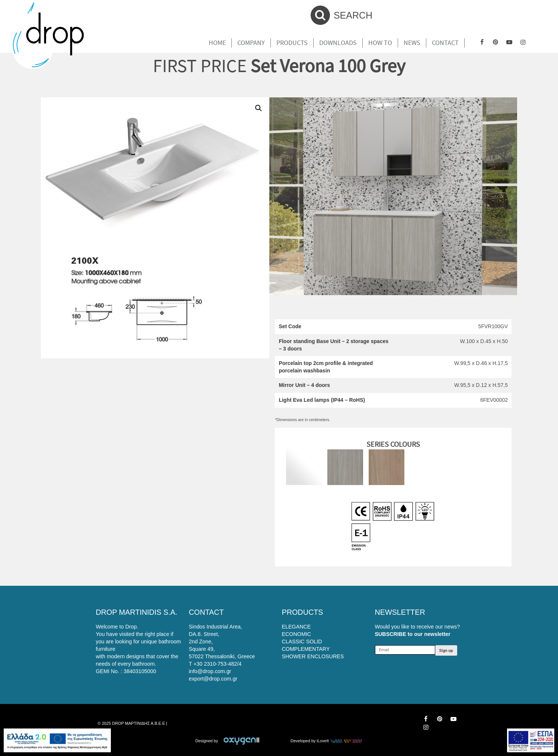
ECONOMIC (297, 634)
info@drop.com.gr (210, 671)
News (412, 43)
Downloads (338, 43)
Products (292, 43)
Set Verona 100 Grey (328, 66)
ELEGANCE (296, 627)
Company (251, 43)
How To (380, 43)
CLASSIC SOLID (302, 642)
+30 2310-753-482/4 (217, 664)
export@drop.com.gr (213, 679)
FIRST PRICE (200, 66)
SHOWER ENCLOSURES (313, 656)
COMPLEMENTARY (306, 649)
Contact (445, 43)
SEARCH (341, 15)
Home (217, 43)
